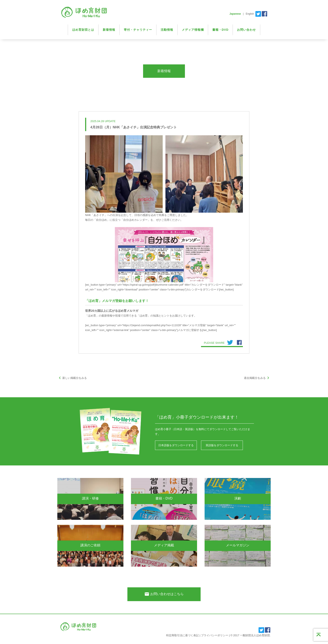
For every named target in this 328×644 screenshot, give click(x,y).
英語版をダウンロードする (222, 445)
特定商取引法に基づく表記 (182, 635)
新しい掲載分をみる (72, 378)
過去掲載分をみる (257, 378)
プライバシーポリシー (215, 635)
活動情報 (167, 30)
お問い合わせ (246, 30)
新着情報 (109, 30)
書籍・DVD (220, 30)
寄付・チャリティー (138, 30)
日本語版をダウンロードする (176, 445)
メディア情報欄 (193, 30)
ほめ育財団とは (83, 30)
